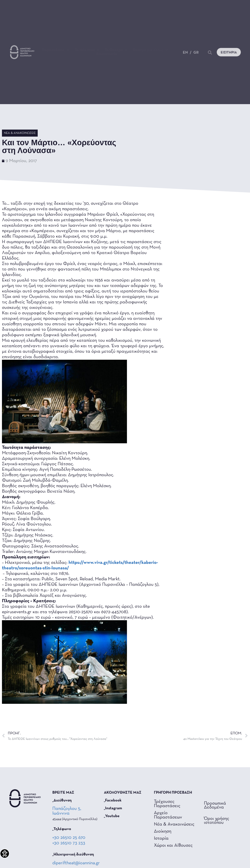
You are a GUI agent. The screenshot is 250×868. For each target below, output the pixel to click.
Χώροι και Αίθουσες (173, 845)
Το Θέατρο (116, 50)
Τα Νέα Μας (87, 50)
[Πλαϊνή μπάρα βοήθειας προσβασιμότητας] (5, 854)
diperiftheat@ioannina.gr (76, 863)
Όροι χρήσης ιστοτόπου (217, 821)
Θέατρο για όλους (150, 50)
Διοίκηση (163, 831)
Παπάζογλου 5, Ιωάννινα (67, 811)
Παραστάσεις (56, 50)
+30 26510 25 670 (69, 838)
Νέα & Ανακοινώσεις (20, 133)
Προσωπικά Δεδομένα (215, 805)
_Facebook (113, 800)
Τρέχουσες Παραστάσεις (167, 804)
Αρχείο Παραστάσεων (168, 815)
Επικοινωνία (107, 54)
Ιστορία (161, 838)
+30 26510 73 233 (69, 843)
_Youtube (112, 816)
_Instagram (113, 808)
